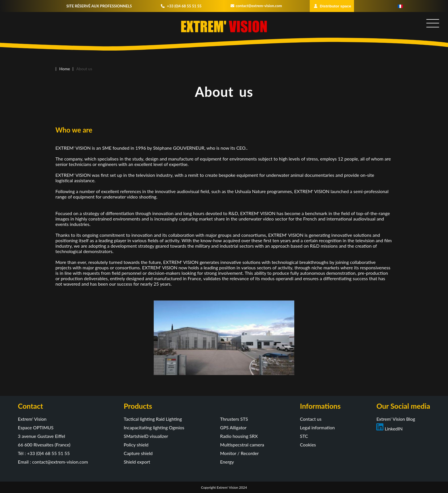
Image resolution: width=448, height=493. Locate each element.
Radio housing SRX (239, 436)
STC (304, 436)
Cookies (308, 445)
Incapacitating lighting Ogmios (154, 427)
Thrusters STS (234, 419)
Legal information (317, 427)
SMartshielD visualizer (146, 436)
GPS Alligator (233, 427)
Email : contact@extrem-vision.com (53, 462)
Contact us (311, 419)
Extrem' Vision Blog (396, 419)
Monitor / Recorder (239, 453)
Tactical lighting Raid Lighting (153, 419)
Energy (227, 462)
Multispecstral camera (242, 445)
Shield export (137, 462)
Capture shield (138, 453)
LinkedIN (389, 429)
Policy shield (136, 445)
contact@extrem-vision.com (256, 6)
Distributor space (333, 6)
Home (65, 69)
